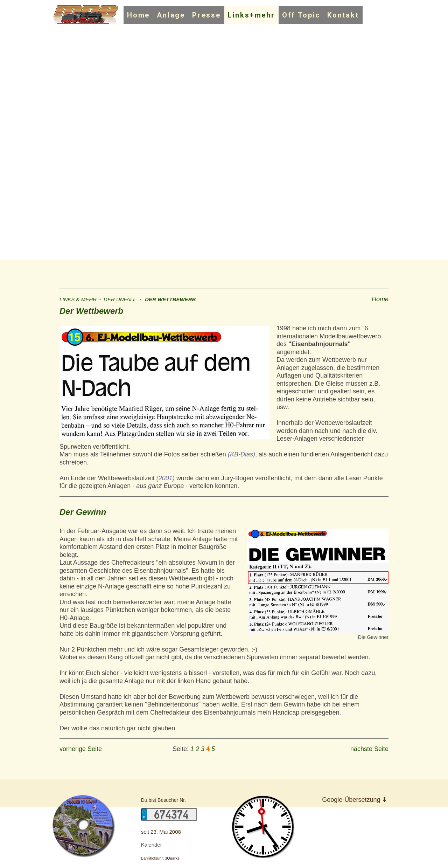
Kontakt (343, 15)
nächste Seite (369, 749)
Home (138, 15)
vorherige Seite (81, 749)
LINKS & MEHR (78, 299)
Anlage (171, 15)
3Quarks (172, 858)
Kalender (152, 845)
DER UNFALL (120, 299)
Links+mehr (251, 15)
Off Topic (301, 15)
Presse (206, 15)
